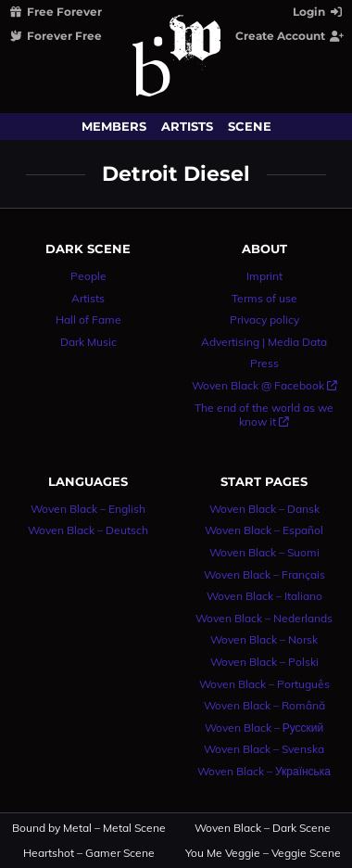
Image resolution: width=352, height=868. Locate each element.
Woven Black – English (88, 509)
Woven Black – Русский (264, 728)
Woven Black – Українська (264, 771)
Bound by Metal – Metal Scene (89, 828)
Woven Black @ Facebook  (264, 385)
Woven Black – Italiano (264, 596)
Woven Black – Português (264, 684)
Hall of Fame (88, 319)
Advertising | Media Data (264, 342)
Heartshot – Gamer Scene (89, 853)
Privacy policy (264, 319)
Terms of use (264, 298)
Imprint (264, 276)
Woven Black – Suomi (264, 552)
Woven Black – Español (264, 530)
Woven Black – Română (264, 705)
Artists (187, 126)
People (88, 276)
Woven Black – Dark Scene (263, 828)
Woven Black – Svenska (264, 749)
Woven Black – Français (264, 574)
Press (264, 363)
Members (114, 126)
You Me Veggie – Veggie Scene (264, 853)
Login (319, 12)
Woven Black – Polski (264, 662)
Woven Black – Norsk (264, 639)
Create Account (290, 36)
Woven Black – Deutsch (88, 530)
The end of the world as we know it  (264, 415)
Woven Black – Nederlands (264, 618)
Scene (250, 126)
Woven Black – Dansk (264, 509)
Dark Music (88, 342)
